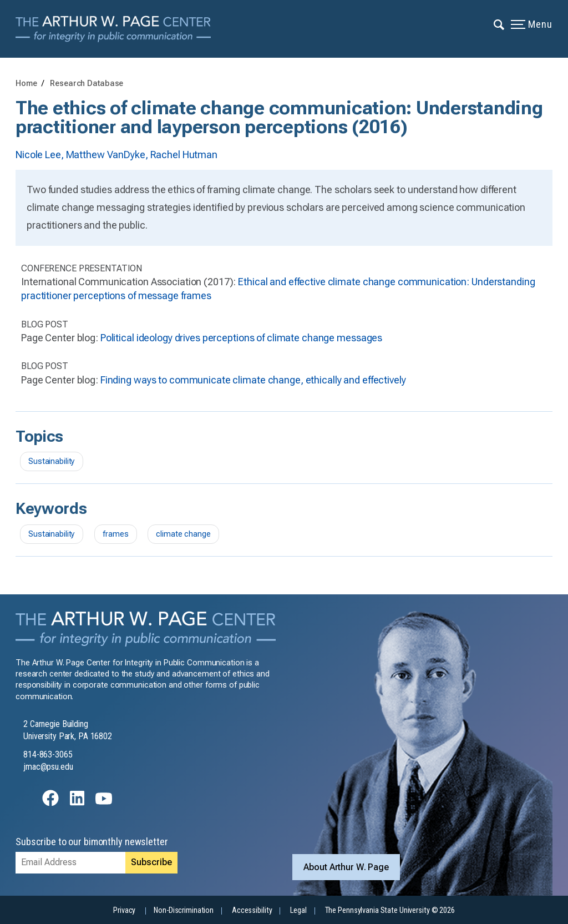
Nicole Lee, (41, 155)
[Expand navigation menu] (499, 24)
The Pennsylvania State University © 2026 (390, 910)
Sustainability (52, 461)
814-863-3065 (48, 754)
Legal (298, 910)
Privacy (124, 910)
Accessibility (252, 910)
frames (115, 534)
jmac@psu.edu (48, 767)
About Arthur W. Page (346, 867)
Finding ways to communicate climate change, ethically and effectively (253, 380)
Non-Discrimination (184, 910)
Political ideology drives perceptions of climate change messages (241, 338)
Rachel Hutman (184, 155)
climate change (183, 534)
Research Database (87, 84)
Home (26, 84)
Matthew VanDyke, (108, 155)
